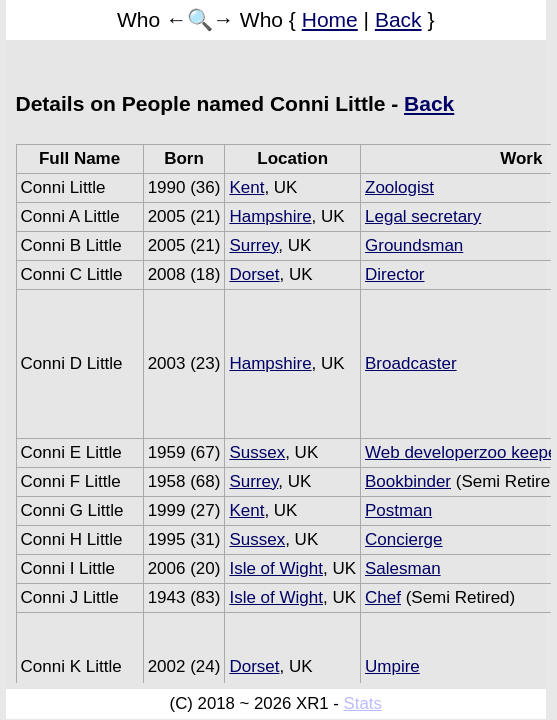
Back (398, 19)
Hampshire (270, 216)
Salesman (403, 568)
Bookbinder (408, 481)
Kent (246, 187)
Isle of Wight (276, 568)
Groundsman (414, 245)
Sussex (257, 452)
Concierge (404, 539)
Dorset (254, 274)
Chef (383, 597)
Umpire (392, 666)
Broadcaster (411, 363)
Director (395, 274)
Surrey (253, 245)
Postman (398, 510)
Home (330, 19)
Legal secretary (423, 216)
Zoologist (399, 187)
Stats (363, 703)
